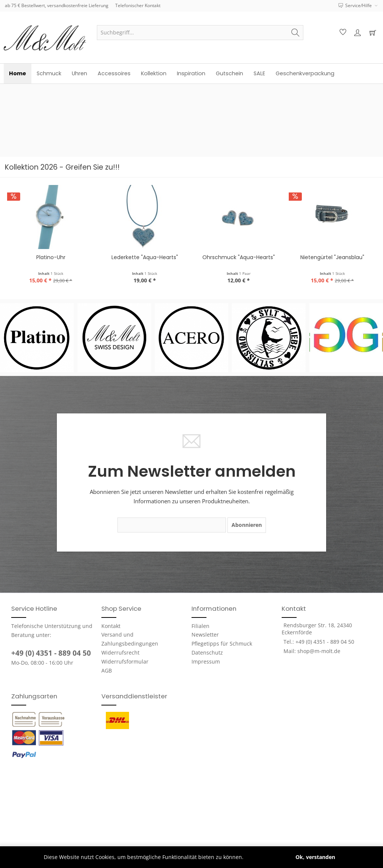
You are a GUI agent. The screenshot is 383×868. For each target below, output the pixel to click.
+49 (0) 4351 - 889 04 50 (51, 653)
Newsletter (205, 635)
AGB (107, 670)
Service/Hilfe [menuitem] (356, 5)
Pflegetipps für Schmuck (222, 644)
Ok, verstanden (315, 857)
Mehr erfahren (263, 857)
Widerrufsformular (125, 661)
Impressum (206, 661)
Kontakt (111, 626)
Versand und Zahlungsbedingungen (130, 639)
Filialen (200, 626)
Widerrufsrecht (120, 652)
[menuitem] (200, 33)
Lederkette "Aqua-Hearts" (52, 257)
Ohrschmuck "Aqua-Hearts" (146, 257)
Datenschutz (207, 652)
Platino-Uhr (334, 257)
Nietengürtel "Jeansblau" (240, 257)
